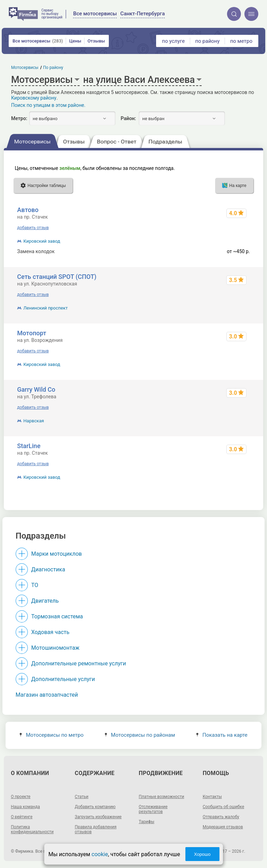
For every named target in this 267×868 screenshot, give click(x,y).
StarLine (29, 446)
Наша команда (25, 807)
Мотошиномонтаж (55, 648)
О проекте (21, 797)
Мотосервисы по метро (51, 735)
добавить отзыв (33, 228)
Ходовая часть (50, 632)
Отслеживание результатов (153, 809)
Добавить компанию (95, 807)
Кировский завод (42, 241)
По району (53, 68)
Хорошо (202, 854)
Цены (75, 41)
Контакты (212, 797)
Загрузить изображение (98, 817)
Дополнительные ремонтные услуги (79, 663)
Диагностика (48, 569)
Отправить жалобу (221, 817)
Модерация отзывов (223, 827)
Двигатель (45, 601)
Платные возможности (161, 797)
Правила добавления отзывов (96, 829)
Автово (28, 210)
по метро (241, 41)
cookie (100, 854)
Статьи (82, 797)
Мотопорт (32, 333)
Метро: (19, 118)
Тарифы (147, 822)
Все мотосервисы (38, 41)
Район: (128, 118)
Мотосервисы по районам (140, 735)
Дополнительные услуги (63, 679)
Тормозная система (57, 616)
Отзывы (96, 41)
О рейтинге (22, 817)
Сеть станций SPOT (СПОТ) (57, 277)
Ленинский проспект (45, 308)
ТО (35, 585)
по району (207, 41)
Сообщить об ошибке (223, 807)
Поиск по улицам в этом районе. (48, 105)
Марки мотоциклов (57, 554)
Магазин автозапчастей (47, 695)
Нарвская (34, 421)
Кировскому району (34, 98)
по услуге (173, 41)
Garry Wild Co (36, 389)
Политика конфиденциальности (32, 829)
